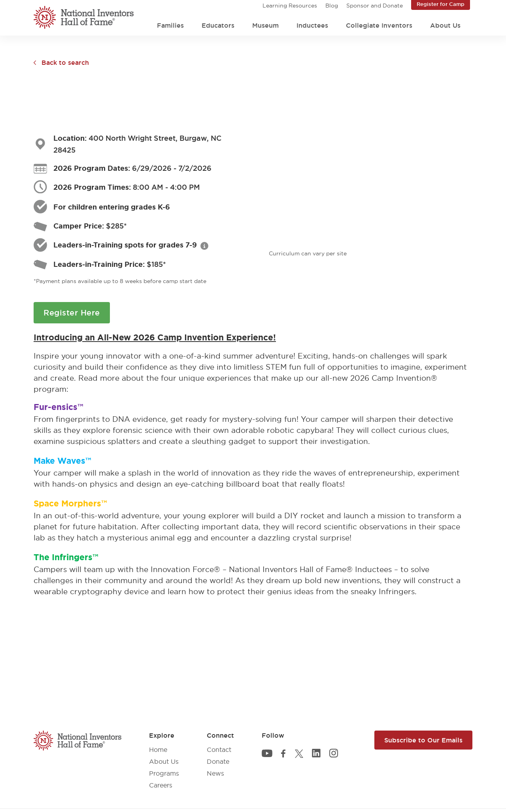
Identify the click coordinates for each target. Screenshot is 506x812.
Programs (164, 773)
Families (170, 25)
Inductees (312, 25)
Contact (219, 750)
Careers (161, 785)
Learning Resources (290, 6)
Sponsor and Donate (375, 6)
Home (158, 750)
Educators (218, 25)
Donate (218, 761)
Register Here (72, 313)
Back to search (65, 62)
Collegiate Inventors (379, 25)
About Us (445, 25)
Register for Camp (441, 4)
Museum (265, 25)
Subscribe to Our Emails (423, 740)
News (215, 773)
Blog (332, 6)
